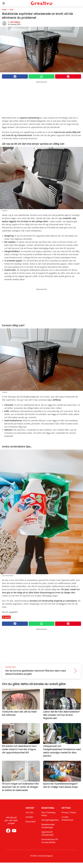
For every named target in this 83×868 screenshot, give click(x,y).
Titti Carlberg (15, 22)
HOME (4, 10)
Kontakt (29, 817)
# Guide (6, 617)
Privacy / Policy (69, 812)
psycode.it (31, 822)
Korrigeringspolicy (50, 820)
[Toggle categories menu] (4, 3)
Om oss (30, 812)
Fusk (11, 10)
